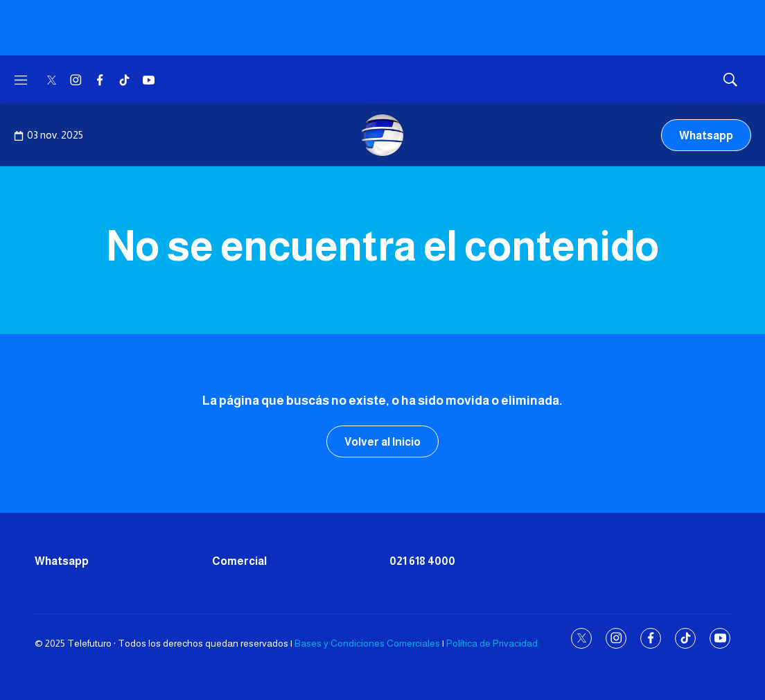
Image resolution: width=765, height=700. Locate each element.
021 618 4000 (422, 561)
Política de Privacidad (492, 643)
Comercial (239, 561)
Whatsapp (706, 135)
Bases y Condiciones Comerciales (367, 643)
